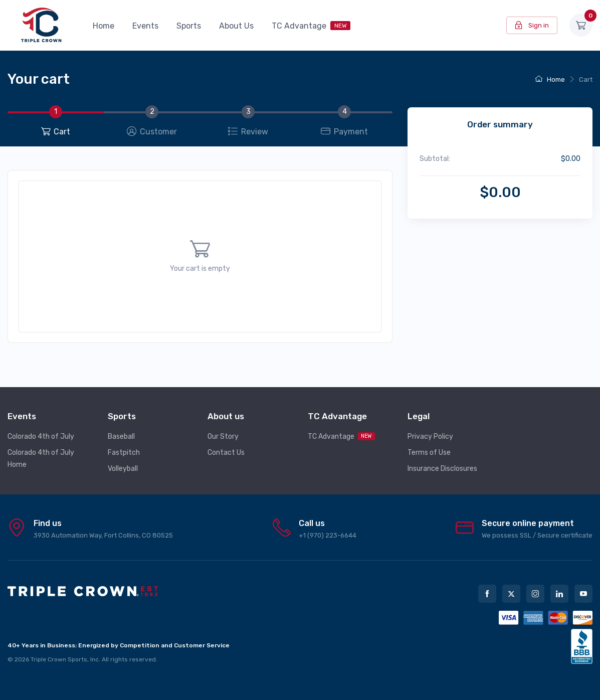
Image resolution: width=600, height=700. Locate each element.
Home (104, 26)
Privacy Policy (430, 436)
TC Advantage (311, 26)
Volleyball (123, 469)
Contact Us (226, 453)
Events (145, 26)
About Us (236, 26)
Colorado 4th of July (41, 436)
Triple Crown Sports (59, 659)
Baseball (121, 436)
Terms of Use (429, 453)
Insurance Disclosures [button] (442, 469)
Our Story (223, 436)
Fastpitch (124, 453)
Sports (189, 26)
